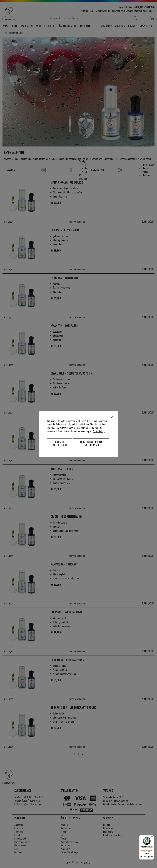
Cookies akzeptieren (60, 443)
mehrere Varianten (77, 221)
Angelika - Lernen (62, 469)
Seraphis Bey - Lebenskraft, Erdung (74, 707)
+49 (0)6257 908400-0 (33, 797)
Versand (129, 11)
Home (5, 33)
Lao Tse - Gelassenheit (65, 230)
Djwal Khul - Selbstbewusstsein (71, 373)
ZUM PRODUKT (148, 221)
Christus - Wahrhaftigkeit (68, 612)
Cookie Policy (99, 431)
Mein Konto (106, 26)
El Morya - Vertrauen (64, 278)
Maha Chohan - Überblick (67, 182)
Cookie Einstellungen (70, 852)
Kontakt (132, 26)
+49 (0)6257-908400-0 (144, 7)
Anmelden (120, 26)
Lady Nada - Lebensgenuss (67, 660)
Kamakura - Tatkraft (64, 564)
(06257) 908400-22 (31, 800)
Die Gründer (66, 828)
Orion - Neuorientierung (66, 517)
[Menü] (152, 837)
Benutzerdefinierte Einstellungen (91, 443)
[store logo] (16, 13)
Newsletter (146, 26)
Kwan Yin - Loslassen (64, 326)
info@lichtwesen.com (32, 804)
